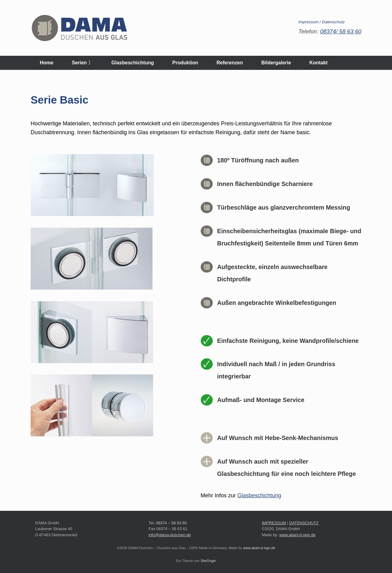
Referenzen (230, 63)
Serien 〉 (82, 63)
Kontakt (318, 63)
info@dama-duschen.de (170, 535)
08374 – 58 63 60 (171, 523)
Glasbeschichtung (133, 63)
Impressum (308, 22)
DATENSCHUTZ (304, 523)
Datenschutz (333, 22)
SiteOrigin (208, 561)
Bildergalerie (276, 63)
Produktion (185, 63)
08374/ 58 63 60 (341, 31)
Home (47, 63)
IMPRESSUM (274, 523)
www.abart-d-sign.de (298, 535)
